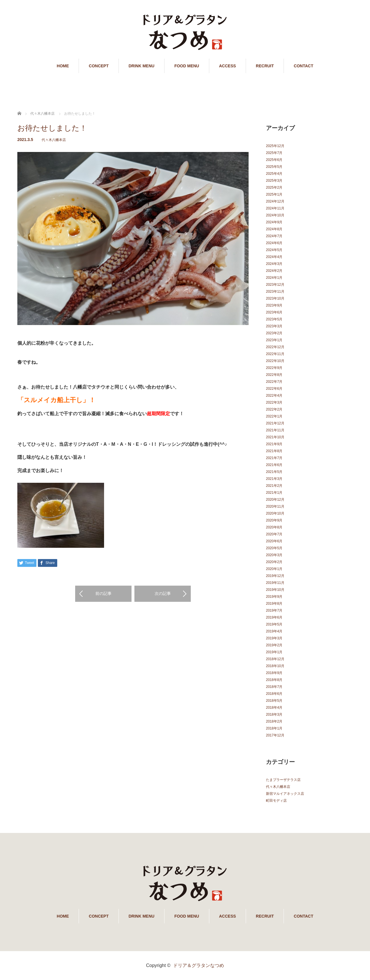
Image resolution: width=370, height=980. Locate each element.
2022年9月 (274, 368)
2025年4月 (274, 174)
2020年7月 (274, 534)
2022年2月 (274, 409)
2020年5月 (274, 548)
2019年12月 (275, 576)
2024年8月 (274, 229)
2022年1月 (274, 416)
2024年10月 (275, 215)
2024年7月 (274, 236)
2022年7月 (274, 382)
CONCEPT (99, 66)
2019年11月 (275, 583)
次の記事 (163, 593)
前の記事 (103, 593)
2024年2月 (274, 271)
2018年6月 (274, 694)
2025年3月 (274, 181)
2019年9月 (274, 597)
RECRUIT (265, 66)
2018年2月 (274, 721)
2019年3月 (274, 638)
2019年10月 (275, 590)
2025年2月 (274, 188)
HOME (63, 66)
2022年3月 (274, 402)
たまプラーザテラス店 (283, 780)
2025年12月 (275, 146)
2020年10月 (275, 513)
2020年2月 (274, 562)
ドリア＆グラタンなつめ (199, 965)
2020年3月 (274, 555)
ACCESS (227, 66)
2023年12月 (275, 285)
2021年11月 (275, 430)
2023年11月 (275, 292)
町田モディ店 (276, 801)
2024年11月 (275, 208)
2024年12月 (275, 201)
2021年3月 (274, 479)
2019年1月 (274, 652)
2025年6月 (274, 160)
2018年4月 (274, 708)
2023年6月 (274, 312)
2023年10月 (275, 298)
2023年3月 (274, 326)
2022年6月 (274, 389)
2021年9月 (274, 444)
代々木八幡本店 (54, 140)
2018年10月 (275, 666)
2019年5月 (274, 624)
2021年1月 (274, 493)
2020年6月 (274, 541)
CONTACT (303, 66)
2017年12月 (275, 735)
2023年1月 (274, 340)
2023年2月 (274, 333)
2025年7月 (274, 153)
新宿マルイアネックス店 (285, 794)
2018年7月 (274, 687)
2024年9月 (274, 222)
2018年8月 (274, 680)
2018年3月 (274, 714)
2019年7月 (274, 610)
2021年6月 (274, 465)
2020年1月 (274, 569)
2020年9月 (274, 520)
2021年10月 (275, 437)
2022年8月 (274, 375)
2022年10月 (275, 361)
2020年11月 (275, 506)
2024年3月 (274, 264)
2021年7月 (274, 458)
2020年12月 (275, 500)
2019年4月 (274, 631)
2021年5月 (274, 472)
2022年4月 (274, 396)
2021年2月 (274, 486)
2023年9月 (274, 305)
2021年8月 (274, 451)
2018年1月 (274, 728)
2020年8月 (274, 527)
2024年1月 (274, 278)
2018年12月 (275, 659)
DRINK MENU (141, 66)
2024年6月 (274, 243)
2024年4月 (274, 257)
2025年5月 (274, 167)
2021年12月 (275, 423)
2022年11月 (275, 354)
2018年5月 (274, 701)
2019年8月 (274, 604)
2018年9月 (274, 673)
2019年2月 (274, 645)
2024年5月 (274, 250)
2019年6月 (274, 617)
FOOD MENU (187, 66)
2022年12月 (275, 347)
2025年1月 (274, 194)
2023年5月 (274, 319)
